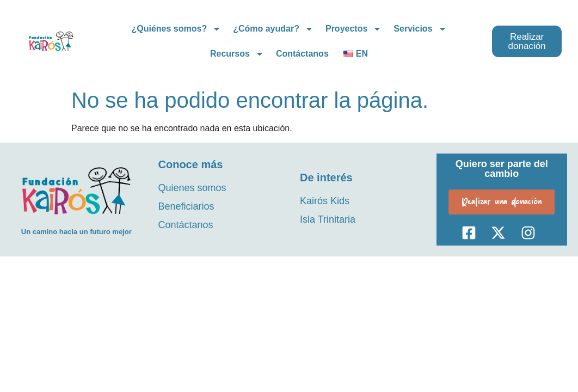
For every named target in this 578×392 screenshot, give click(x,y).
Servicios (420, 29)
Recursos (237, 54)
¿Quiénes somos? (176, 29)
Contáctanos (302, 54)
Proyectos (353, 29)
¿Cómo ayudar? (273, 29)
